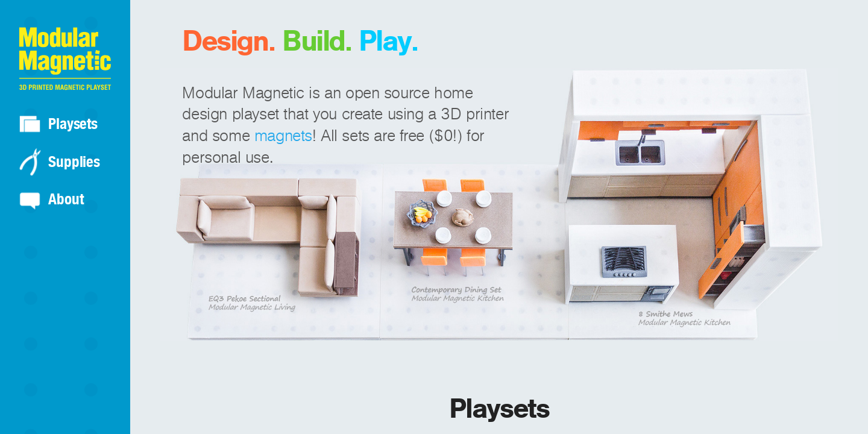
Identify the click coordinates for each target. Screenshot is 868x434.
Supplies (74, 162)
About (66, 199)
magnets (283, 136)
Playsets (73, 124)
